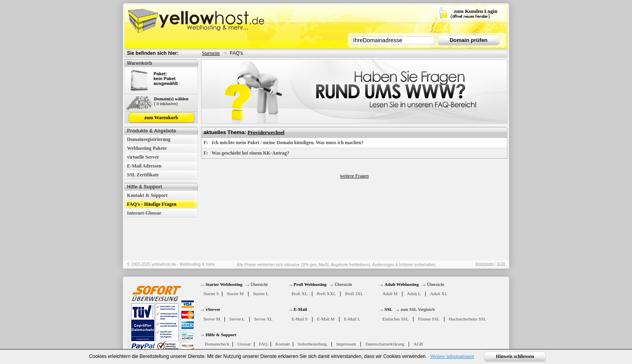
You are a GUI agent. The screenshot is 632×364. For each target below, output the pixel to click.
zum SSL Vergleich (418, 309)
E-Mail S (299, 319)
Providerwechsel (266, 132)
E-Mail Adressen (144, 166)
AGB (501, 264)
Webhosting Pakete (147, 148)
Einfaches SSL (396, 319)
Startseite (211, 53)
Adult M (390, 294)
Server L (237, 319)
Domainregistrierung (149, 139)
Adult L (414, 294)
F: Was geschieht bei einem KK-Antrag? (246, 153)
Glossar (244, 344)
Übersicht (259, 284)
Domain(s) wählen (171, 99)
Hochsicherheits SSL (468, 319)
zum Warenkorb (161, 118)
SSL (389, 309)
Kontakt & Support (147, 195)
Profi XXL (326, 294)
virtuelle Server (143, 157)
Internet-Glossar (144, 213)
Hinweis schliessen (515, 356)
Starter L (261, 294)
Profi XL (299, 294)
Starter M (235, 294)
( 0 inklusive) (166, 103)
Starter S (211, 294)
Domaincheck (217, 344)
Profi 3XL (354, 294)
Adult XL (439, 294)
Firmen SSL (429, 319)
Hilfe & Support (221, 335)
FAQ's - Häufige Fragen (152, 204)
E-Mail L (352, 319)
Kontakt (282, 344)
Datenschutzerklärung (385, 344)
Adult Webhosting (402, 284)
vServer (213, 309)
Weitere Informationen (452, 356)
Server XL (263, 319)
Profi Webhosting (310, 284)
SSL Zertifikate (143, 175)
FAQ (263, 344)
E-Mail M (326, 319)
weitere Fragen (354, 176)
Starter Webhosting (224, 284)
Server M (212, 319)
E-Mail (300, 309)
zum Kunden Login (476, 11)
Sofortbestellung (313, 344)
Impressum (484, 264)
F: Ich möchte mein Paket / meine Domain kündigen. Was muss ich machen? (284, 143)
